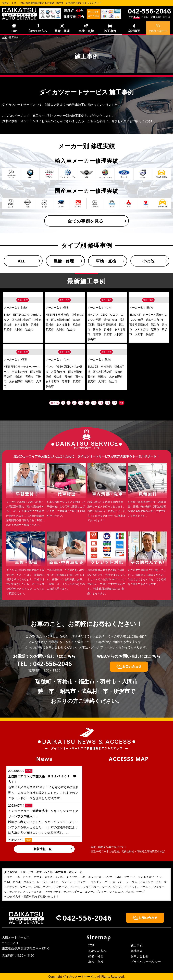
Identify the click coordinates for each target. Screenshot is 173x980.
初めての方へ (38, 31)
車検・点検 (86, 31)
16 (108, 403)
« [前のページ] (69, 403)
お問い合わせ (140, 956)
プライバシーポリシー (146, 962)
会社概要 (134, 31)
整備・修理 (62, 31)
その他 (148, 261)
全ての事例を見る (86, 221)
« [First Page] (63, 403)
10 (81, 403)
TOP (14, 31)
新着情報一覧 (43, 849)
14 (94, 403)
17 (115, 403)
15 (101, 403)
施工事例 (110, 31)
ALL (21, 261)
